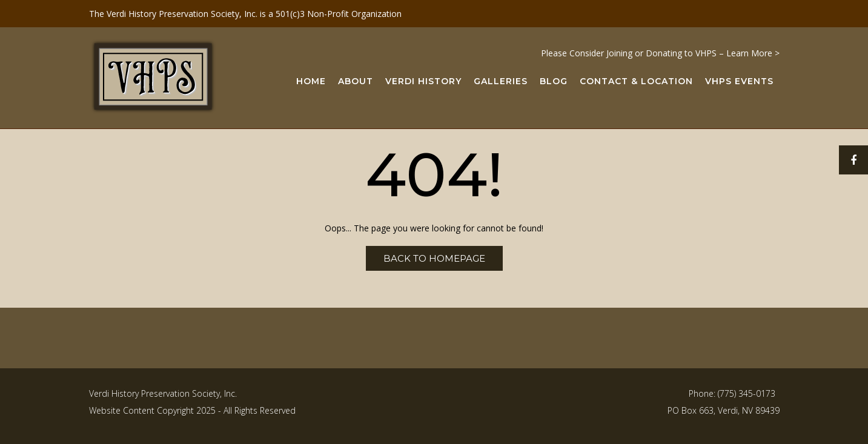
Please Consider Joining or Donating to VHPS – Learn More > (660, 53)
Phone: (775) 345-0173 (732, 393)
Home (311, 82)
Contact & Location (636, 82)
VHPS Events (739, 82)
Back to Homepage (434, 258)
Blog (554, 82)
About (356, 82)
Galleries (501, 82)
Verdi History (423, 82)
